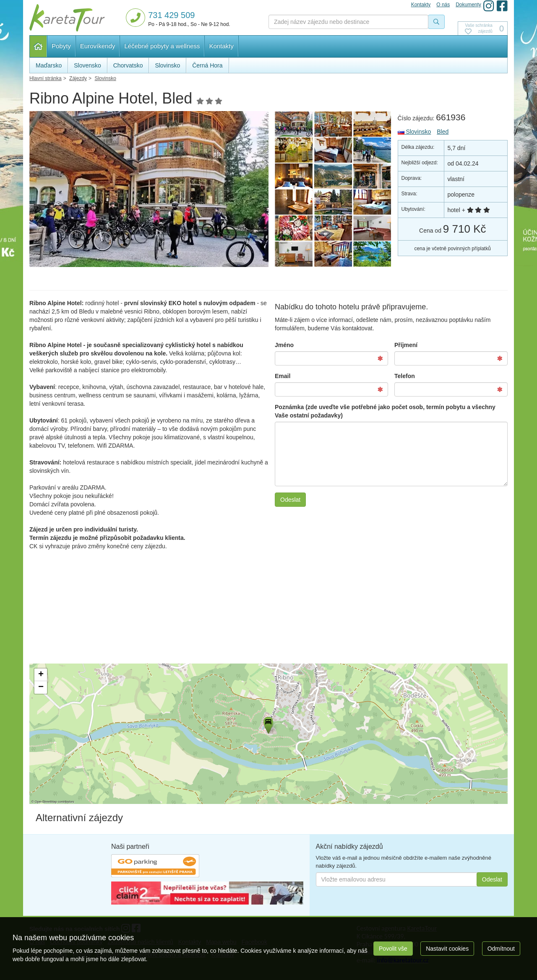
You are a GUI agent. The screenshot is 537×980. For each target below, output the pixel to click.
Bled (443, 132)
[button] (268, 724)
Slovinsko (414, 132)
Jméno (284, 345)
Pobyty (61, 46)
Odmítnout (501, 949)
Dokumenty (468, 5)
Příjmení (406, 345)
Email (283, 376)
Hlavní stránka (38, 46)
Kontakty (221, 46)
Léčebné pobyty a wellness (162, 46)
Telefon (405, 376)
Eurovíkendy (98, 46)
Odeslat (290, 500)
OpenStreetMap (46, 802)
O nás (443, 5)
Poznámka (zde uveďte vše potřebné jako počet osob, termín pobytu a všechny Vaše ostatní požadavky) (385, 411)
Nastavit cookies (447, 949)
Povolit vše (393, 949)
